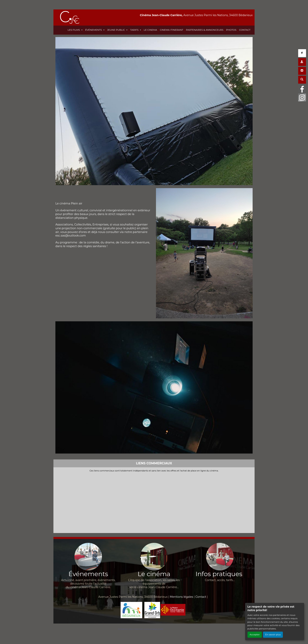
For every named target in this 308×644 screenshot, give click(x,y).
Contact (201, 597)
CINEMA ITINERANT (172, 30)
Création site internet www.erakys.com (141, 629)
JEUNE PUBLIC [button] (116, 30)
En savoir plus (273, 635)
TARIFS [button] (135, 30)
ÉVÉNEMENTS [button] (94, 30)
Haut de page (239, 629)
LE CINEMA (150, 30)
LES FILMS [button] (74, 30)
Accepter (255, 635)
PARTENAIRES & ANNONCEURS (205, 30)
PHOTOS (231, 30)
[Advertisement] (154, 502)
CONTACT (245, 30)
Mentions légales (182, 597)
